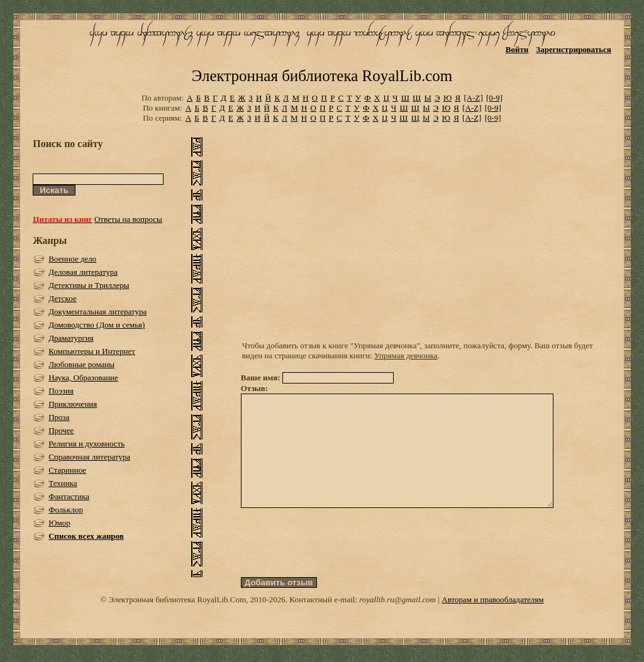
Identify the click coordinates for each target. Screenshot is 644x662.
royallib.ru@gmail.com (397, 622)
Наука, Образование (83, 378)
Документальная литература (97, 312)
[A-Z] (473, 98)
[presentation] (336, 565)
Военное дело (72, 259)
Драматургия (71, 338)
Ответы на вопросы (128, 219)
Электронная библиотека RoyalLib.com (322, 76)
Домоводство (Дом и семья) (97, 325)
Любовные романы (81, 364)
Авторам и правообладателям (492, 622)
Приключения (73, 404)
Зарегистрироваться (573, 49)
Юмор (59, 523)
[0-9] (494, 98)
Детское (63, 298)
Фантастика (69, 496)
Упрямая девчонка (406, 356)
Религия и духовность (86, 444)
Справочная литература (89, 457)
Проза (59, 417)
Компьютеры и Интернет (92, 351)
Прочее (61, 430)
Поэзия (61, 391)
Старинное (67, 470)
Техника (63, 483)
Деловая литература (83, 272)
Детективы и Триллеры (89, 285)
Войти (517, 49)
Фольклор (66, 510)
